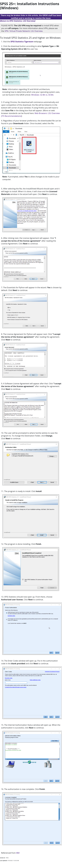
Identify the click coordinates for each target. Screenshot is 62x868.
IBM (18, 853)
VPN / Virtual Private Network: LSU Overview (24, 31)
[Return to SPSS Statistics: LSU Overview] (18, 21)
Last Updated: (4, 861)
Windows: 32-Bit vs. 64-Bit (42, 95)
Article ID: (3, 858)
